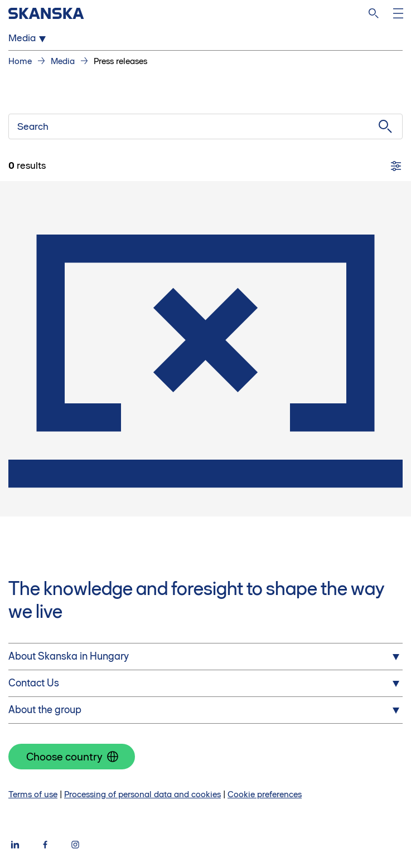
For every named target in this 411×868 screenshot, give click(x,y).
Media (63, 61)
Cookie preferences (265, 794)
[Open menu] (398, 13)
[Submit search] (385, 126)
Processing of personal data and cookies (142, 794)
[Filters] (396, 166)
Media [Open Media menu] (29, 38)
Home (20, 61)
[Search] (374, 13)
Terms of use (33, 794)
